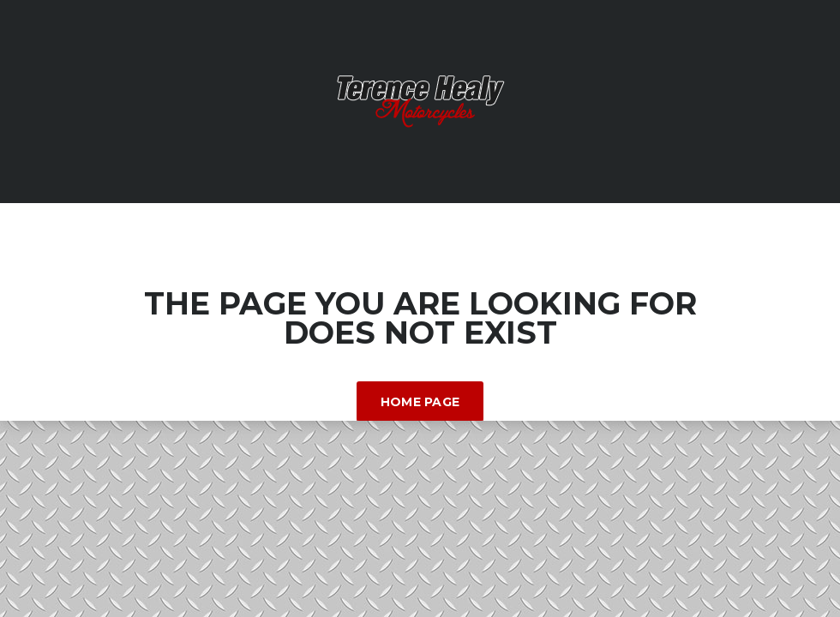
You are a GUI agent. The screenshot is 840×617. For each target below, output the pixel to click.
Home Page (420, 402)
